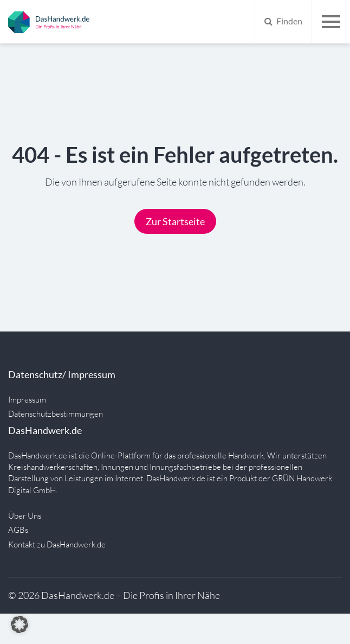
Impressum (27, 400)
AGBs (18, 530)
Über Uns (25, 516)
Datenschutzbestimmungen (56, 414)
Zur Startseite (175, 221)
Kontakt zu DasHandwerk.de (57, 544)
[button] (20, 624)
